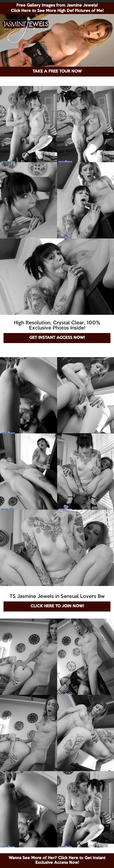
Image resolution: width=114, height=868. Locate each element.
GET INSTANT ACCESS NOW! (57, 338)
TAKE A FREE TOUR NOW (57, 71)
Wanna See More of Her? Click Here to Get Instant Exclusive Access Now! (57, 860)
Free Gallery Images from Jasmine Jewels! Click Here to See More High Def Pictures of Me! (57, 8)
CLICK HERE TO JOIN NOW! (57, 606)
